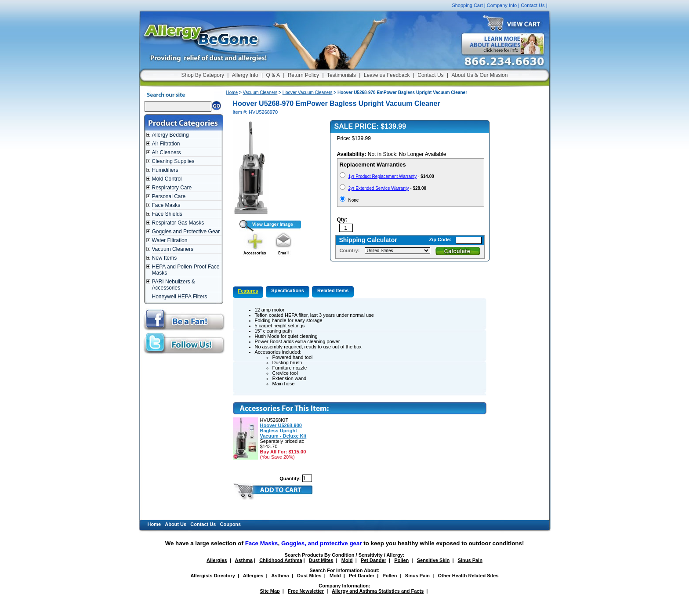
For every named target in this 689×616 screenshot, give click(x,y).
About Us (176, 524)
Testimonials (341, 75)
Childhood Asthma (281, 560)
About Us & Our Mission (479, 75)
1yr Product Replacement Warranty (383, 176)
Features (248, 291)
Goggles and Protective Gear (186, 232)
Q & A (273, 75)
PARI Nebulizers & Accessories (174, 285)
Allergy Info (245, 75)
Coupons (231, 524)
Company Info (502, 5)
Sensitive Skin (433, 560)
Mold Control (167, 179)
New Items (165, 258)
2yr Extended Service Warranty (379, 188)
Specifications (288, 290)
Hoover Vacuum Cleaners (308, 92)
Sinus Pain (470, 560)
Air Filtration (166, 144)
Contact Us (533, 5)
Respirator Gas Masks (178, 223)
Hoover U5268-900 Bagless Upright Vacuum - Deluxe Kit (283, 431)
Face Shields (167, 214)
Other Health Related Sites (468, 576)
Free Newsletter (306, 591)
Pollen (401, 560)
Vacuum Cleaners (173, 249)
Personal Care (169, 196)
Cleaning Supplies (173, 161)
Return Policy (303, 75)
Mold (347, 560)
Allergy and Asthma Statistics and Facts (378, 591)
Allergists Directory (212, 576)
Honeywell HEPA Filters (180, 297)
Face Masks (166, 205)
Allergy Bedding (170, 135)
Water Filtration (170, 240)
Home (232, 92)
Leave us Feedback (387, 75)
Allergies (217, 560)
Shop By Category (203, 75)
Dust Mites (321, 560)
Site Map (270, 591)
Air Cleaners (167, 152)
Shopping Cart (467, 5)
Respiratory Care (172, 188)
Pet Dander (374, 560)
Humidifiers (165, 170)
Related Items (333, 290)
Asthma (244, 560)
